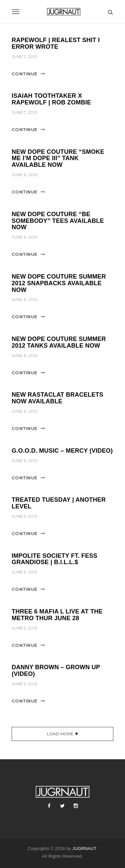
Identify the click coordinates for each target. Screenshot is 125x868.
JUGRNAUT (84, 848)
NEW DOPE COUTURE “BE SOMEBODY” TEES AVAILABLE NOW (58, 221)
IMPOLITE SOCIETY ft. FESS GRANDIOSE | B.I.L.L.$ (54, 559)
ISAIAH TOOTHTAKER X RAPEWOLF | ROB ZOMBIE (51, 99)
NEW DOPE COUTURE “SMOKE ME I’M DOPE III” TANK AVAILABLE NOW (58, 158)
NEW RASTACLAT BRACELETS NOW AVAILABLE (57, 398)
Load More (60, 734)
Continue (24, 74)
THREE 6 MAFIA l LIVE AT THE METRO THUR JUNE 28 (57, 615)
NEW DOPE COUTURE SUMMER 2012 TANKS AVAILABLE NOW (59, 342)
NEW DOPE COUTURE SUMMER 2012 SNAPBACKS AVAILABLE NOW (59, 283)
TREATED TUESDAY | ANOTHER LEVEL (59, 503)
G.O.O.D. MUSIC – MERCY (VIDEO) (62, 451)
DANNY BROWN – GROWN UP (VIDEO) (56, 671)
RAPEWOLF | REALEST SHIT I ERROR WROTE (56, 43)
